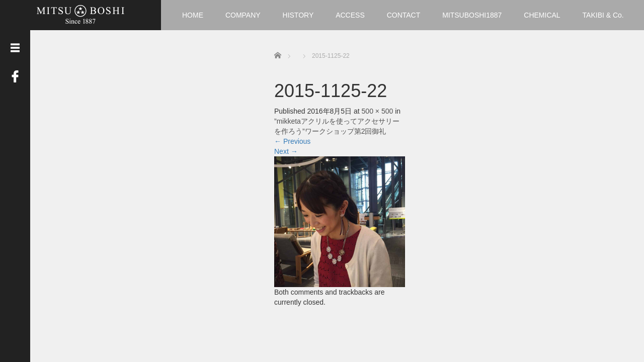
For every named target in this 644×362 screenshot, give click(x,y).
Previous (292, 141)
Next (286, 151)
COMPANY (243, 15)
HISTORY (298, 15)
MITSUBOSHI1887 (472, 15)
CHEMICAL (542, 15)
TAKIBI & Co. (603, 15)
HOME (193, 15)
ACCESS (350, 15)
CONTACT (404, 15)
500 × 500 (378, 111)
